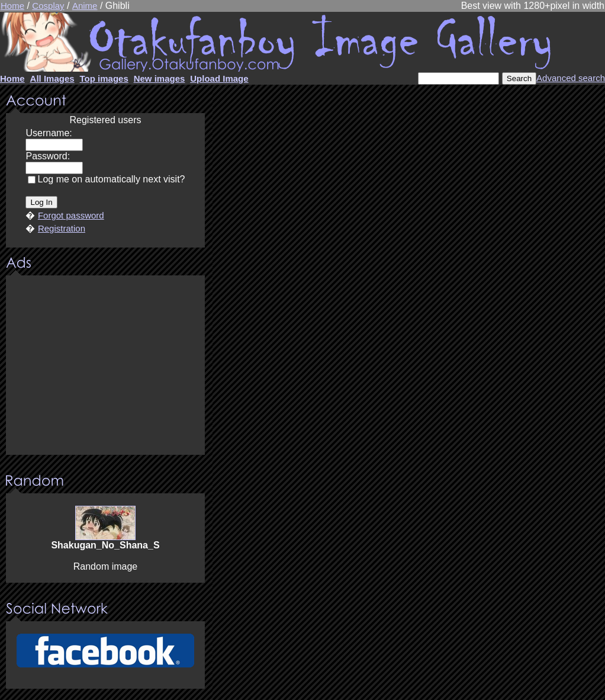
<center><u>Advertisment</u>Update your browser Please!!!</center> (105, 366)
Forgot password (71, 215)
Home (12, 6)
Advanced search (571, 78)
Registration (62, 228)
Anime (85, 6)
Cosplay (48, 6)
